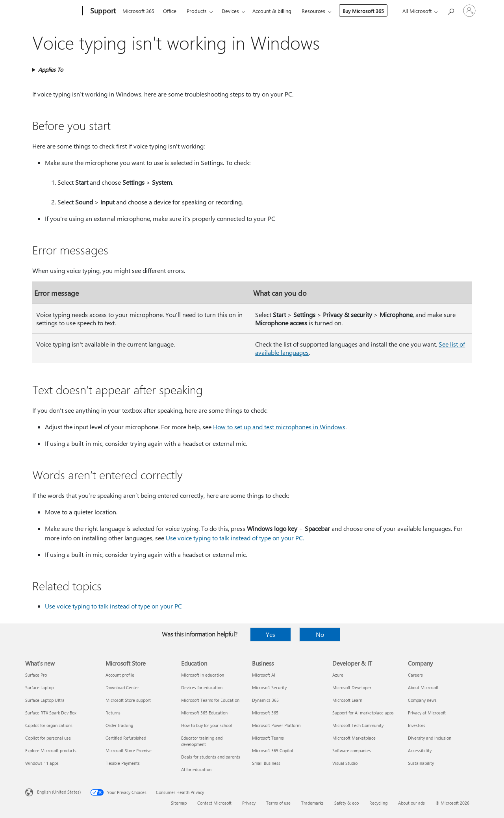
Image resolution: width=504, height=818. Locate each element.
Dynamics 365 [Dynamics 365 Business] (265, 700)
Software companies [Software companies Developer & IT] (352, 750)
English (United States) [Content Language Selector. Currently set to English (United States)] (59, 792)
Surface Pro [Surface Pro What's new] (36, 675)
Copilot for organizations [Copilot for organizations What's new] (49, 725)
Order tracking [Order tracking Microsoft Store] (119, 725)
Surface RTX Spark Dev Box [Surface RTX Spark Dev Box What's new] (51, 713)
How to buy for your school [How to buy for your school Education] (207, 725)
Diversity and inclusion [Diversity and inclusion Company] (430, 738)
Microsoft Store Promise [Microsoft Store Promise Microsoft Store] (129, 750)
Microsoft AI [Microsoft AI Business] (264, 675)
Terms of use (278, 803)
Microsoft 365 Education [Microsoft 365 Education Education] (204, 713)
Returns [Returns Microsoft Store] (113, 713)
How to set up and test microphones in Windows (279, 427)
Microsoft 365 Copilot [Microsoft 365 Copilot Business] (273, 750)
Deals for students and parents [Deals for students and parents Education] (211, 757)
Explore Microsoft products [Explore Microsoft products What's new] (51, 750)
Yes (271, 634)
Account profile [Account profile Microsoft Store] (120, 675)
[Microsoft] (52, 11)
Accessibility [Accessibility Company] (420, 750)
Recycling (378, 803)
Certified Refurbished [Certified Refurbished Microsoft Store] (126, 738)
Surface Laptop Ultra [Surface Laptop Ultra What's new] (45, 700)
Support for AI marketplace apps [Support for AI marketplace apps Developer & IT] (363, 713)
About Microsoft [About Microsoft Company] (423, 687)
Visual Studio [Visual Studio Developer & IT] (345, 763)
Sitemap (179, 803)
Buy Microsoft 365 (363, 11)
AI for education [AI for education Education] (196, 769)
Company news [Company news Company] (422, 700)
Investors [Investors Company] (417, 725)
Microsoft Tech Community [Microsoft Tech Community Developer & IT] (358, 725)
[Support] (102, 11)
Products (197, 11)
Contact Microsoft (214, 803)
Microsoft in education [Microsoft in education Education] (203, 675)
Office (170, 11)
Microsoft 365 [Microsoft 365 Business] (265, 713)
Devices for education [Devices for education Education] (202, 687)
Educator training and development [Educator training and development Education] (202, 741)
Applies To (51, 70)
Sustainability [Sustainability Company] (421, 763)
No (320, 634)
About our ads (411, 803)
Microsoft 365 (138, 11)
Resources (313, 11)
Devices (230, 11)
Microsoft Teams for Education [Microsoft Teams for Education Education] (210, 700)
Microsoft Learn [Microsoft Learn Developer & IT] (347, 700)
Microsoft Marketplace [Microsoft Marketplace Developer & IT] (354, 738)
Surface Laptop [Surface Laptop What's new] (39, 687)
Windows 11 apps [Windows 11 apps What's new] (42, 763)
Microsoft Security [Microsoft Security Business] (269, 687)
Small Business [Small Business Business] (266, 763)
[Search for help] (450, 10)
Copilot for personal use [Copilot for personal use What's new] (48, 738)
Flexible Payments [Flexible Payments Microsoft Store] (123, 763)
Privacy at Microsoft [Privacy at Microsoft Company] (427, 713)
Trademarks (312, 803)
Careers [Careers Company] (415, 675)
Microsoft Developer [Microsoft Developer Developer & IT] (352, 687)
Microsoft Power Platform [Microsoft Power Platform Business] (276, 725)
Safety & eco (346, 803)
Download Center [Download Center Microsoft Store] (122, 687)
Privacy (249, 803)
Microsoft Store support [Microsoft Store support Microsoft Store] (128, 700)
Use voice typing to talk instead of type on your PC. (235, 538)
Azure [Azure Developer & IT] (338, 675)
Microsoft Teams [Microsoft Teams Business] (268, 738)
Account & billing (272, 11)
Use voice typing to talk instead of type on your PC (113, 606)
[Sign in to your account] (469, 11)
